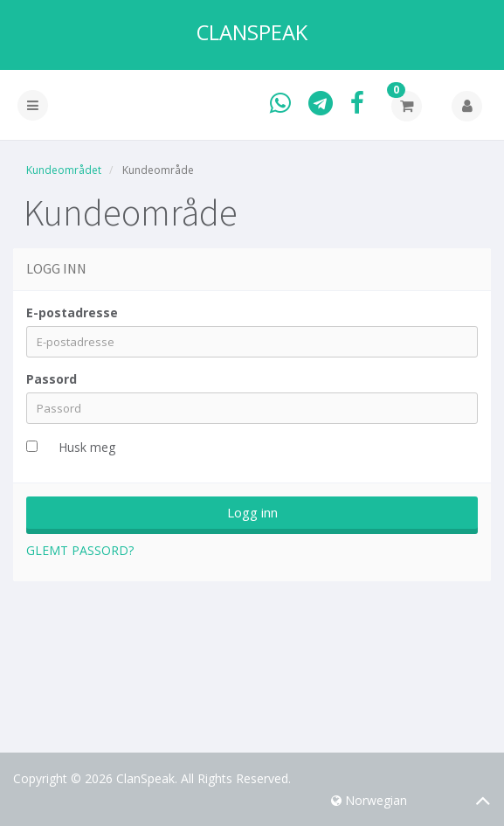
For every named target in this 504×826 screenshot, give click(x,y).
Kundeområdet (64, 170)
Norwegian (369, 800)
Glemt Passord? (80, 550)
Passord (52, 379)
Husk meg (87, 447)
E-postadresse (72, 312)
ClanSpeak (252, 32)
